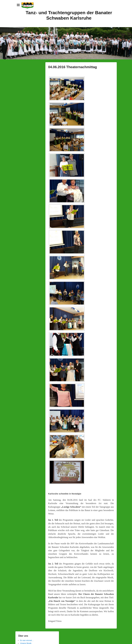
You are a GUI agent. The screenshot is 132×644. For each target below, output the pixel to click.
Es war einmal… (27, 640)
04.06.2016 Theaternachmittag (73, 67)
